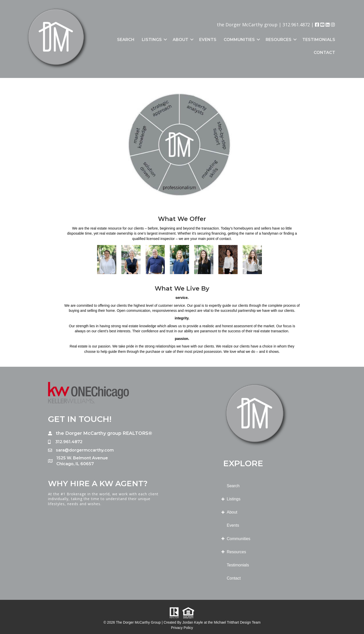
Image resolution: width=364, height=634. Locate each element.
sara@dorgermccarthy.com (85, 450)
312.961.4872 (296, 25)
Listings (152, 40)
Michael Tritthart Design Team (237, 622)
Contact (324, 53)
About (180, 40)
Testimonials (319, 40)
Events (208, 40)
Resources (279, 40)
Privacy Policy (182, 628)
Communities (239, 40)
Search (126, 40)
